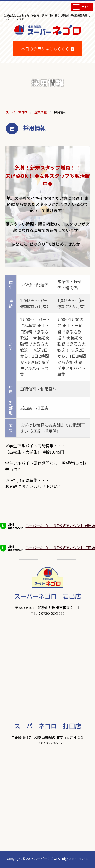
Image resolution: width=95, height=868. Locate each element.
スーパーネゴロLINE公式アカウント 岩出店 (48, 526)
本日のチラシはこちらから (45, 49)
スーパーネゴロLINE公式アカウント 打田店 (48, 548)
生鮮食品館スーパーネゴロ (48, 38)
